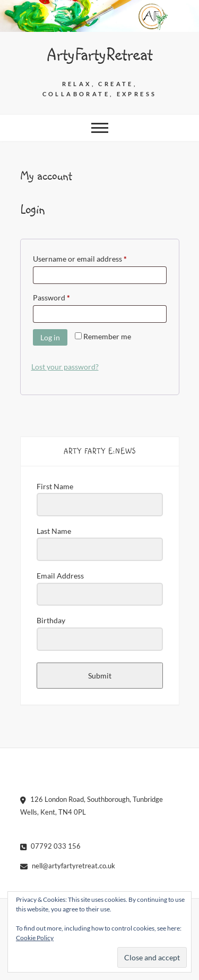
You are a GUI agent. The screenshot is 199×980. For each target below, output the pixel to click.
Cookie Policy (35, 938)
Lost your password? (65, 367)
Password (66, 296)
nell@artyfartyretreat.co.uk (68, 866)
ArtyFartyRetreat (100, 55)
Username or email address (95, 257)
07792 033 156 (50, 846)
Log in (50, 337)
